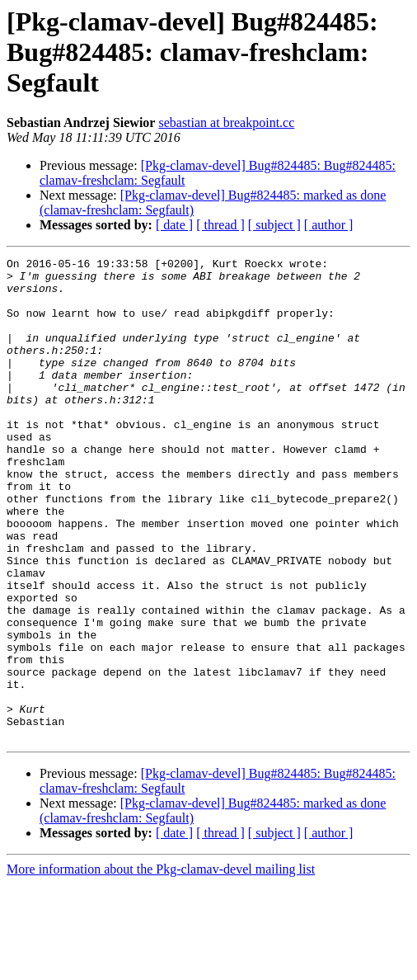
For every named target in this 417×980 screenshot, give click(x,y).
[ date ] (174, 225)
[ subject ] (274, 225)
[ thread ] (220, 225)
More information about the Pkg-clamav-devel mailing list (161, 966)
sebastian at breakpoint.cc (226, 122)
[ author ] (329, 225)
